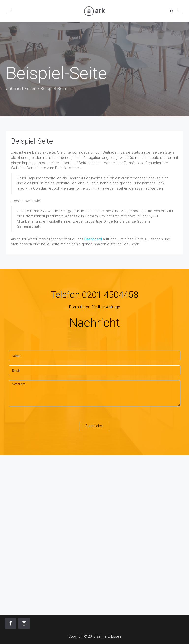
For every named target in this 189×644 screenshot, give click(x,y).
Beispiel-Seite (32, 141)
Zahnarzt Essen (21, 88)
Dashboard (93, 239)
